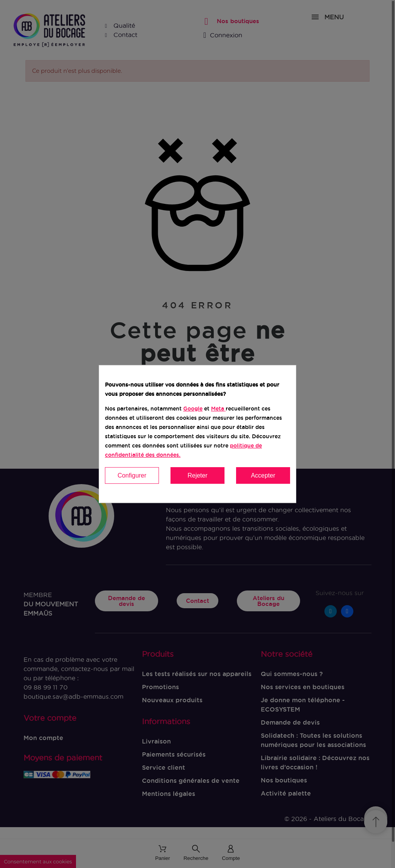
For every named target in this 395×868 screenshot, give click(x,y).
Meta (218, 409)
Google (193, 409)
